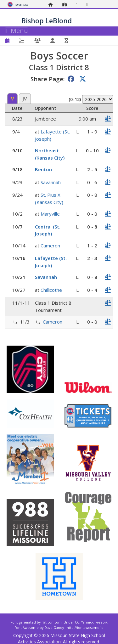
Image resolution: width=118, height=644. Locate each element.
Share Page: (48, 79)
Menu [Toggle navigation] (17, 31)
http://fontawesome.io (85, 628)
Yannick (87, 622)
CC (77, 622)
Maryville (50, 214)
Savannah (51, 182)
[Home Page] (52, 5)
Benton (43, 169)
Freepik (101, 622)
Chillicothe (51, 290)
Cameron (50, 246)
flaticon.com (52, 622)
